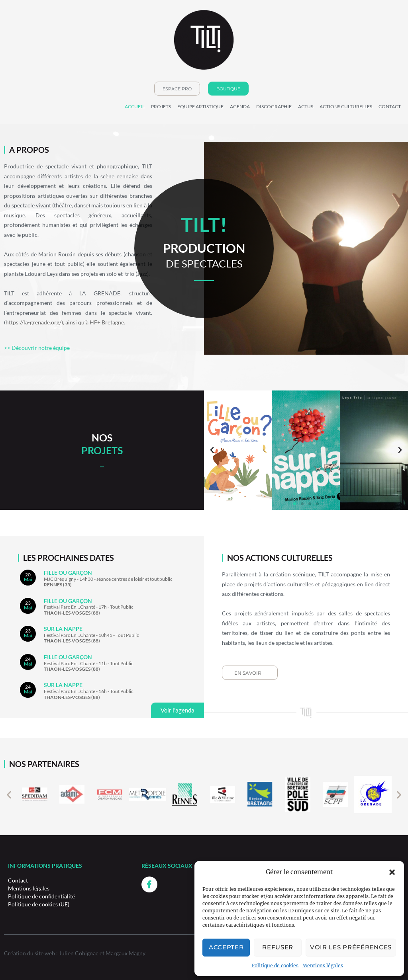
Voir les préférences (351, 947)
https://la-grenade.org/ (33, 322)
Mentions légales (323, 965)
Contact (390, 106)
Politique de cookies (275, 965)
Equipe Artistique (200, 106)
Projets (161, 106)
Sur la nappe (63, 629)
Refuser (278, 947)
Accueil (135, 106)
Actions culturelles (346, 106)
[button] (392, 872)
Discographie (274, 106)
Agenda (240, 106)
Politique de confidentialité (41, 896)
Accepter (226, 947)
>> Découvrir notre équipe (37, 348)
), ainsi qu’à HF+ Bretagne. (93, 322)
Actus (306, 106)
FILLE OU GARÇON (68, 573)
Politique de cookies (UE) (39, 904)
